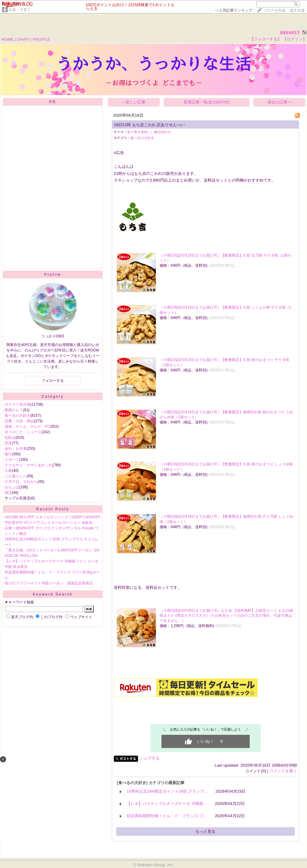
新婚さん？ (14, 410)
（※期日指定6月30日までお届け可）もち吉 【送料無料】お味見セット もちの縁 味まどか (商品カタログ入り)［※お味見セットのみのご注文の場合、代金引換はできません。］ (226, 616)
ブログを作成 (274, 10)
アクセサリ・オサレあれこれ (28, 465)
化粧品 (10, 438)
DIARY (23, 39)
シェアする (150, 758)
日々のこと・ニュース (23, 432)
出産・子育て (20, 10)
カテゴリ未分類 (17, 404)
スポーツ (12, 460)
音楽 (8, 443)
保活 (8, 493)
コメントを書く (283, 771)
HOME (8, 39)
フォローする (53, 381)
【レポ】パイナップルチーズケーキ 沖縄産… (167, 804)
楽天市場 (297, 10)
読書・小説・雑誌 (19, 421)
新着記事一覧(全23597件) (207, 102)
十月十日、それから (21, 482)
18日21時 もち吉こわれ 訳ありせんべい (149, 125)
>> (233, 10)
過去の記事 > (279, 102)
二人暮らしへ (16, 476)
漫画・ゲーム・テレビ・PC (27, 426)
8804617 (290, 33)
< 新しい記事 (134, 102)
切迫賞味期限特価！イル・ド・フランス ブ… (167, 816)
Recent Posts (53, 509)
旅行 (8, 454)
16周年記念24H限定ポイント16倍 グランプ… (167, 791)
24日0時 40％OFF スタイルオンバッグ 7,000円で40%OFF (53, 517)
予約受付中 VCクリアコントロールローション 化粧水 (49, 523)
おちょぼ (12, 487)
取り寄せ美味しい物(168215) (149, 132)
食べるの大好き (17, 415)
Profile (53, 275)
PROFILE (42, 39)
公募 (8, 471)
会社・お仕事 (16, 449)
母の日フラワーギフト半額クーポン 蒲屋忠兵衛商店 (49, 583)
